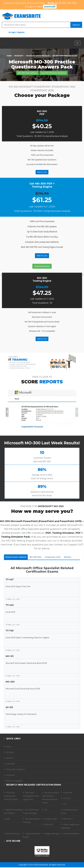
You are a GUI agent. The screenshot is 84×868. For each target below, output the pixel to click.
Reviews (67, 557)
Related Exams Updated (16, 557)
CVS (46, 810)
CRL (65, 804)
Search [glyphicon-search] (76, 25)
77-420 (10, 605)
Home (9, 56)
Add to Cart (42, 172)
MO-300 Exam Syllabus (28, 73)
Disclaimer (10, 775)
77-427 (10, 580)
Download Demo (42, 266)
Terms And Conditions (15, 769)
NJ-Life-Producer (13, 834)
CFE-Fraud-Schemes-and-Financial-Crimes (11, 796)
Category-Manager (52, 834)
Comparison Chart (53, 557)
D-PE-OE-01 (49, 824)
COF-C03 (67, 798)
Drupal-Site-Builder (71, 834)
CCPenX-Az (68, 793)
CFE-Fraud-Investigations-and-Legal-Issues (31, 796)
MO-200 (10, 682)
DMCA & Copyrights (14, 781)
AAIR (8, 819)
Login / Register (17, 32)
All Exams (10, 752)
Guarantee (10, 764)
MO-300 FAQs (36, 557)
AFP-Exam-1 (68, 819)
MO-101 (10, 656)
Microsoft (19, 56)
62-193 (9, 707)
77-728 (10, 631)
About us (10, 758)
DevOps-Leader (51, 819)
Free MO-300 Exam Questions (54, 73)
